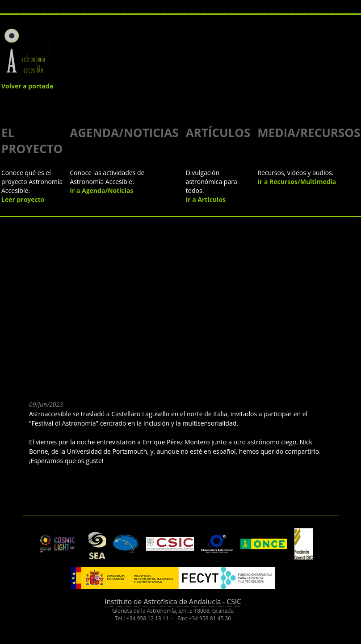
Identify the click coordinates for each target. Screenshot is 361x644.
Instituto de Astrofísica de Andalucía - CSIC (173, 602)
